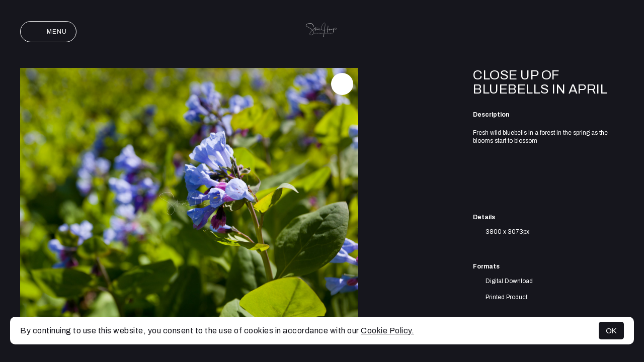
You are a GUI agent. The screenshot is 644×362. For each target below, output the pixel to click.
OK (611, 331)
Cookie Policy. (387, 331)
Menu (48, 32)
